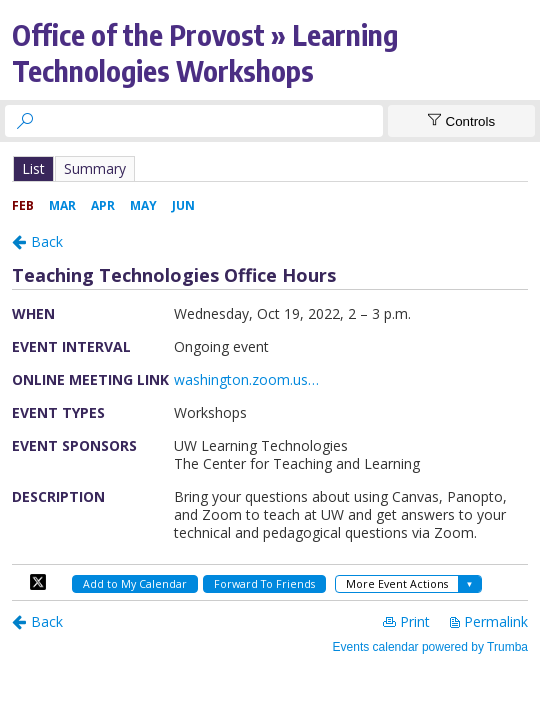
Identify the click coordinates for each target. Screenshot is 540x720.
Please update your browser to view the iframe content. (270, 168)
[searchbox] (212, 121)
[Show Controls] (461, 121)
